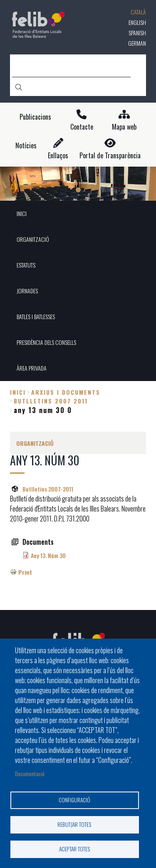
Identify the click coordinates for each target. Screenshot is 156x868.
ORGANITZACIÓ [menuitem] (33, 239)
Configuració (74, 800)
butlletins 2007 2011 (51, 401)
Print (25, 572)
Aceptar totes (75, 849)
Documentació (30, 773)
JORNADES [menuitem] (27, 291)
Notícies (26, 146)
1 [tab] (78, 190)
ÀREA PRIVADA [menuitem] (32, 368)
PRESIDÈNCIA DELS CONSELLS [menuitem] (46, 342)
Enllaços (58, 156)
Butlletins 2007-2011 (48, 489)
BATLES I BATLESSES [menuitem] (36, 316)
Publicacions (35, 117)
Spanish (137, 33)
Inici (18, 392)
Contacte (82, 127)
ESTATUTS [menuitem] (26, 265)
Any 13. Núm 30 (48, 555)
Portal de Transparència (110, 156)
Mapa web (124, 127)
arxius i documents (66, 392)
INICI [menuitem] (22, 213)
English (137, 22)
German (137, 43)
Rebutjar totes (74, 824)
